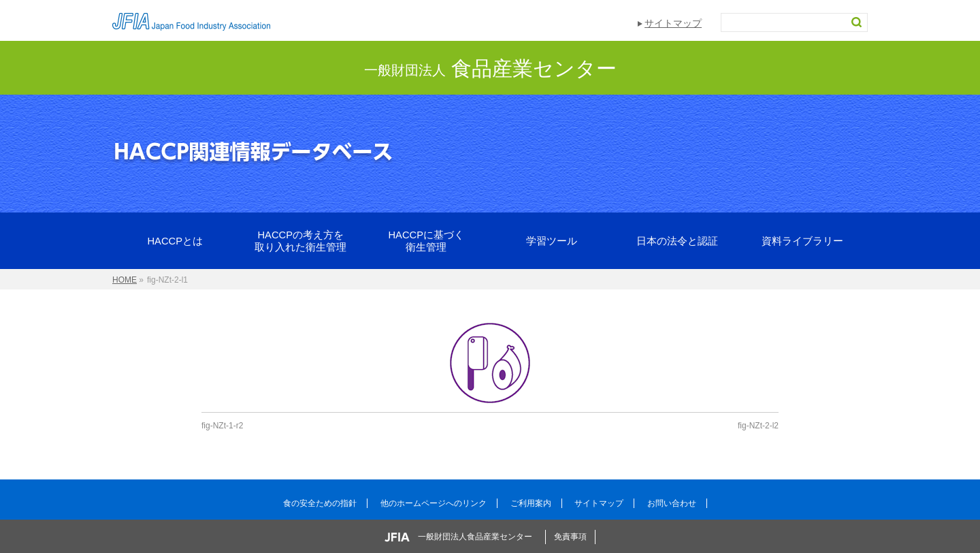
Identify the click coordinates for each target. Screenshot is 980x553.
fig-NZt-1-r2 (222, 426)
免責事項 (570, 537)
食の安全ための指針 (320, 503)
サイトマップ (673, 23)
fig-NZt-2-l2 (758, 426)
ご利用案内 (531, 503)
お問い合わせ (672, 503)
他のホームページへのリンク (434, 503)
